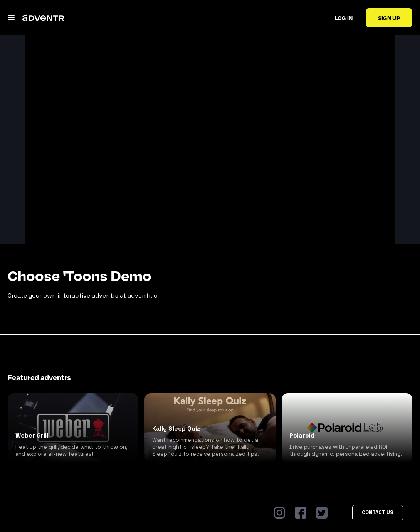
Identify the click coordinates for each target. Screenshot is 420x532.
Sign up (389, 18)
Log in (344, 18)
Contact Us (378, 513)
